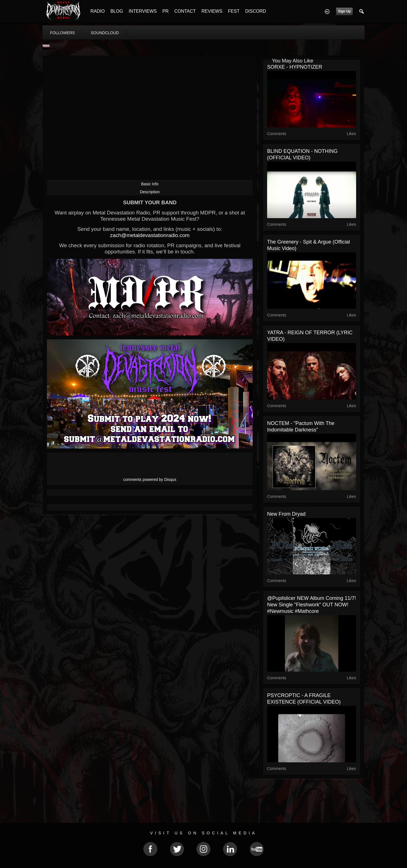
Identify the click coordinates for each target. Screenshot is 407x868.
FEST (234, 11)
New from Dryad (286, 514)
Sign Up (344, 11)
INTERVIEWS (143, 11)
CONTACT (185, 11)
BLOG (117, 11)
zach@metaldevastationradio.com (150, 235)
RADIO (98, 11)
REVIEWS (212, 11)
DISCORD (256, 11)
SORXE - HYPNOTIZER (295, 67)
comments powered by (150, 479)
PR (165, 11)
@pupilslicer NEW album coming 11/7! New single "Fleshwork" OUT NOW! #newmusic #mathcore (311, 605)
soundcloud (105, 33)
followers (62, 33)
